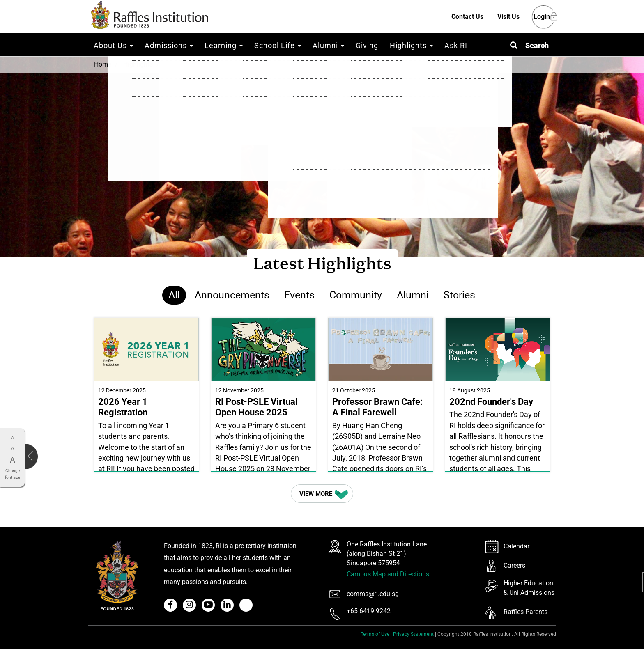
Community (356, 295)
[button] (529, 45)
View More (324, 494)
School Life (278, 45)
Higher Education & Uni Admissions (529, 588)
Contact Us (467, 17)
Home (103, 64)
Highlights (411, 45)
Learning (224, 45)
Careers (514, 565)
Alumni (328, 45)
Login (542, 17)
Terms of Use (375, 634)
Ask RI (456, 45)
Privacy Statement (413, 634)
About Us (113, 45)
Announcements (232, 295)
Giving (367, 45)
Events (299, 295)
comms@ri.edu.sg (373, 594)
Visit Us (508, 17)
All (174, 295)
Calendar (516, 546)
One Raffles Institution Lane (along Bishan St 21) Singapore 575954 (387, 554)
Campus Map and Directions (388, 574)
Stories (459, 295)
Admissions (169, 45)
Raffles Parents (526, 612)
